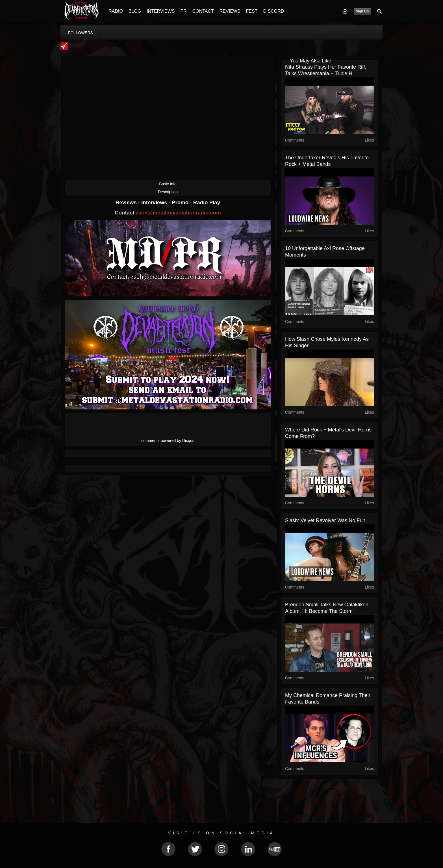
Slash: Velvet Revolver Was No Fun (325, 520)
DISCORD (273, 11)
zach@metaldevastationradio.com (178, 213)
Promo (181, 202)
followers (81, 33)
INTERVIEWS (161, 11)
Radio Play (207, 202)
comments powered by (168, 440)
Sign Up (362, 11)
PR (183, 11)
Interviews (155, 202)
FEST (252, 11)
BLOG (135, 11)
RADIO (116, 11)
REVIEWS (230, 11)
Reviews (127, 202)
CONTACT (203, 11)
